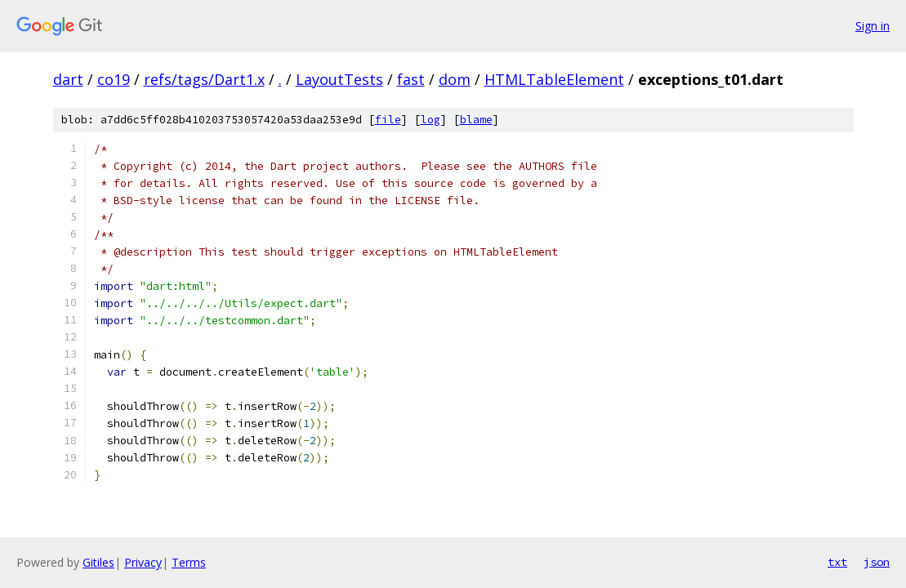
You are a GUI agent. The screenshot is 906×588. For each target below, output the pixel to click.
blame (476, 120)
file (388, 120)
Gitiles (98, 562)
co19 (114, 79)
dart (68, 79)
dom (455, 79)
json (877, 562)
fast (411, 79)
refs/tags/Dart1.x (204, 79)
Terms (189, 562)
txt (837, 562)
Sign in (873, 26)
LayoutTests (339, 79)
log (431, 120)
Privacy (143, 562)
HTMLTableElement (554, 79)
